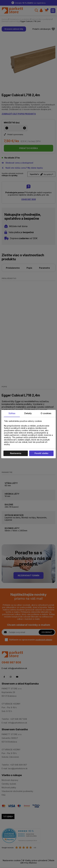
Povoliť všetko (41, 453)
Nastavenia (16, 453)
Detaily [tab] (28, 413)
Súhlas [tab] (12, 413)
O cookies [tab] (46, 413)
